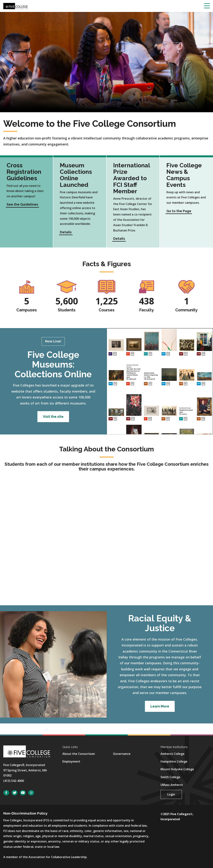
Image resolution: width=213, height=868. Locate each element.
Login (171, 794)
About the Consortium (79, 754)
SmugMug (31, 793)
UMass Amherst (172, 785)
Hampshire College (174, 761)
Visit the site (53, 417)
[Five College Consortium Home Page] (15, 6)
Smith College (170, 777)
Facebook (6, 793)
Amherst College (172, 754)
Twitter (15, 793)
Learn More (160, 706)
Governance (122, 754)
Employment (71, 761)
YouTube (23, 793)
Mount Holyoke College (177, 769)
